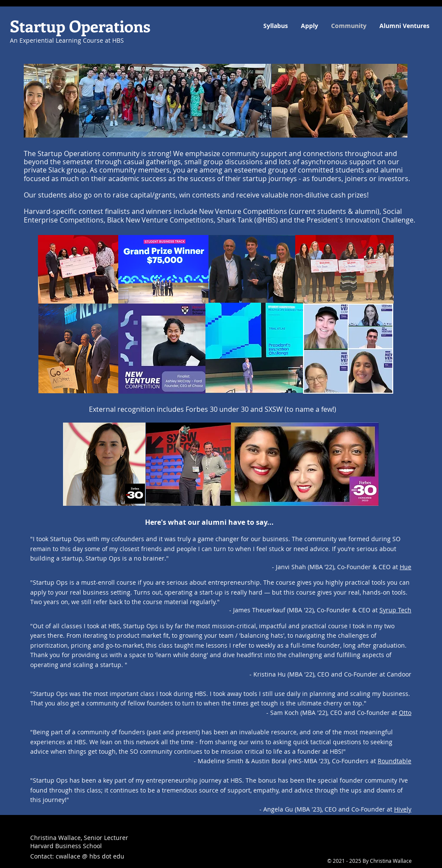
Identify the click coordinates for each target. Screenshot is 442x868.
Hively (403, 809)
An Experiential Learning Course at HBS (67, 40)
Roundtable (395, 761)
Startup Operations (80, 26)
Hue (406, 567)
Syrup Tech (395, 610)
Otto (405, 713)
